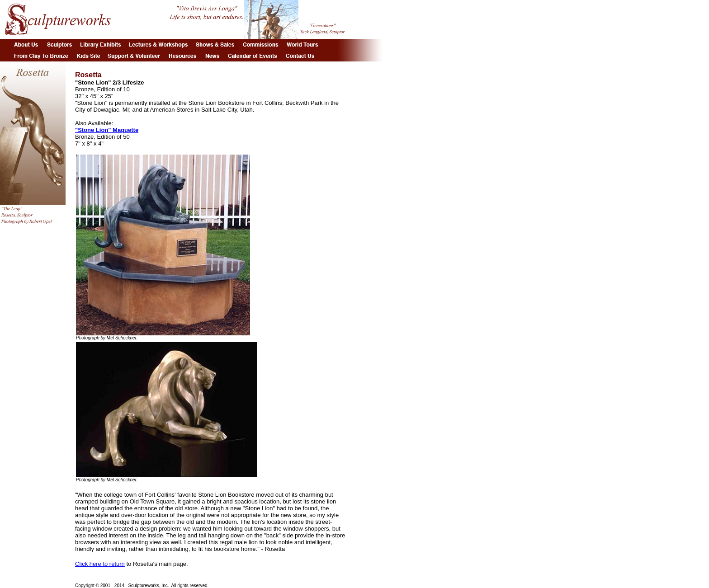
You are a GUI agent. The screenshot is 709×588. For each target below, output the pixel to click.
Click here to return (100, 564)
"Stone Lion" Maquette (107, 130)
